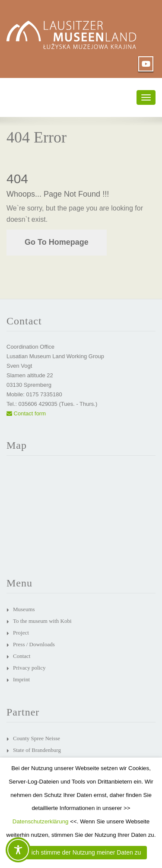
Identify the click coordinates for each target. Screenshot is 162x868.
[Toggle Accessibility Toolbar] (18, 850)
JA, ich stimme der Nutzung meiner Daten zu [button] (81, 852)
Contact (22, 656)
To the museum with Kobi (42, 621)
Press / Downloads (34, 644)
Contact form (26, 413)
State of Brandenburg (37, 750)
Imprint (21, 679)
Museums (24, 609)
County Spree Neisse (37, 738)
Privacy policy (29, 668)
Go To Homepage (57, 242)
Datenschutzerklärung (41, 821)
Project (21, 633)
